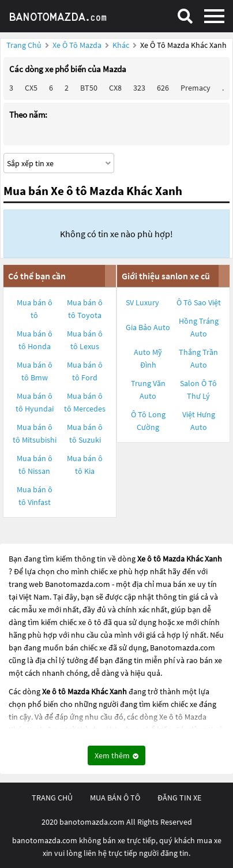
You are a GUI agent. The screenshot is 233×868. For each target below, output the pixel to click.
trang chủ (52, 798)
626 (163, 88)
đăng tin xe (179, 798)
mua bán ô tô (115, 798)
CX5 (31, 88)
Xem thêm (116, 755)
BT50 (89, 88)
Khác (122, 45)
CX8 (115, 88)
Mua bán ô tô (35, 309)
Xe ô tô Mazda (77, 45)
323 (139, 88)
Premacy (196, 88)
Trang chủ (24, 45)
